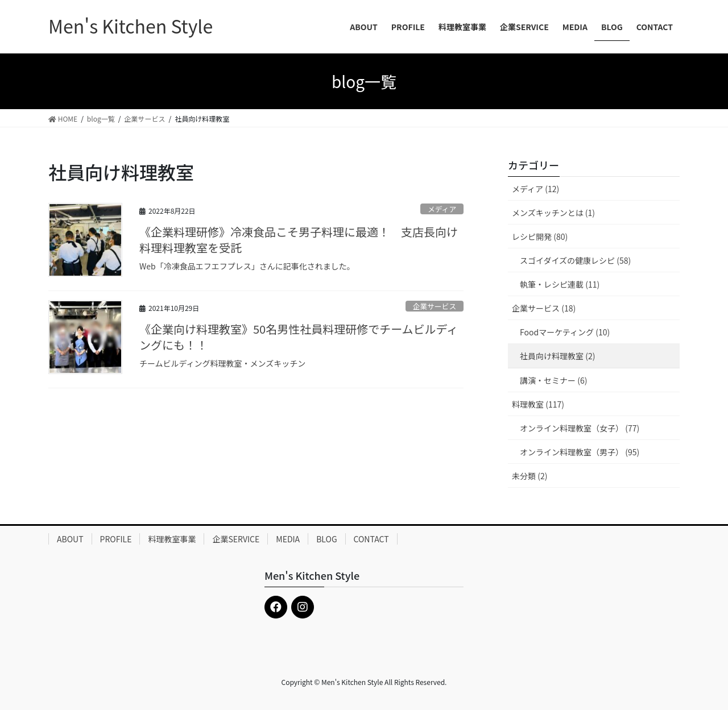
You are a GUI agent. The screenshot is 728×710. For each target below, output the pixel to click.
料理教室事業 (172, 539)
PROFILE (116, 539)
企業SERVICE (236, 539)
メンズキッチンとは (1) (553, 213)
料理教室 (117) (538, 404)
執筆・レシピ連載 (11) (560, 284)
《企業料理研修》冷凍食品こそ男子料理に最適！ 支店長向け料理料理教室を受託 (299, 240)
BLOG (326, 539)
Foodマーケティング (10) (565, 332)
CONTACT (371, 539)
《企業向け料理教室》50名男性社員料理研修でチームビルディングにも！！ (299, 337)
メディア (442, 209)
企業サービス (434, 306)
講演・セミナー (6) (553, 380)
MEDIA (288, 539)
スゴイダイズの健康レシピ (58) (575, 260)
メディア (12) (535, 189)
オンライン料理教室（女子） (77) (580, 428)
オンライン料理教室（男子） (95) (580, 452)
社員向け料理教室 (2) (557, 356)
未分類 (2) (530, 476)
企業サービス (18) (544, 308)
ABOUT (70, 539)
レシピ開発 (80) (540, 236)
